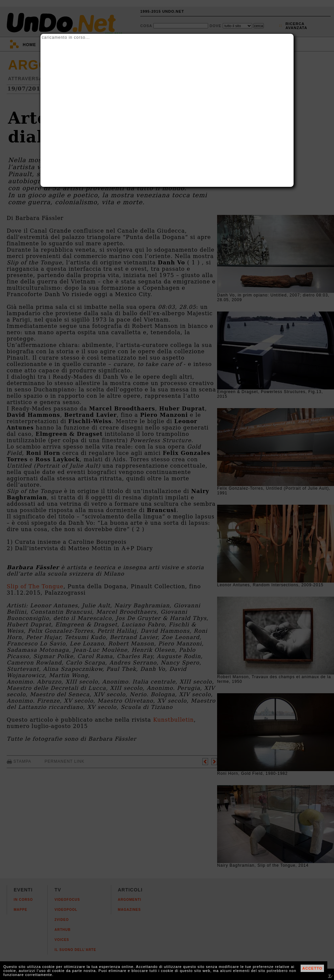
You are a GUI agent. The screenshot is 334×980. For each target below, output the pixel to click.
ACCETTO (312, 968)
